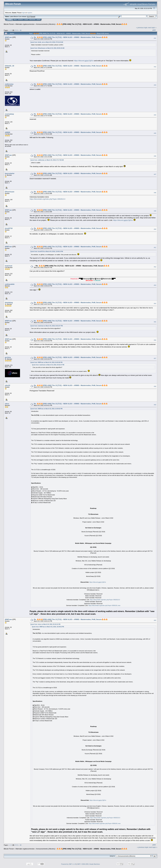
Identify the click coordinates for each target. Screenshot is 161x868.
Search (21, 20)
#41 (155, 38)
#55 (155, 322)
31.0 (28, 17)
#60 (155, 620)
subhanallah (10, 284)
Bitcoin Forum (9, 24)
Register (32, 20)
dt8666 (7, 132)
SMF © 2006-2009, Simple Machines (89, 864)
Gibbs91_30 (9, 66)
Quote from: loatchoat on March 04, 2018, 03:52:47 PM (47, 326)
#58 (155, 386)
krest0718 (9, 228)
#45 (155, 133)
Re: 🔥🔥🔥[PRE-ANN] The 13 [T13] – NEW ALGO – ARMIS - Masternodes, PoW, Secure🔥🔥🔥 (71, 37)
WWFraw (8, 37)
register (30, 13)
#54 (155, 304)
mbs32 (7, 385)
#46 (155, 156)
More (38, 20)
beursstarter (10, 173)
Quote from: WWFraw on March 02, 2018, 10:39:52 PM (46, 409)
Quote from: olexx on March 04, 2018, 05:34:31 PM (45, 624)
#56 (155, 340)
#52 (155, 267)
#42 (155, 67)
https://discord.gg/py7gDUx (84, 61)
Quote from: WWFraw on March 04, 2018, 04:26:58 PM (46, 362)
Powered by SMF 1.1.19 (69, 864)
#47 (155, 174)
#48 (155, 193)
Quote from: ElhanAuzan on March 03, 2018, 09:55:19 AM (47, 48)
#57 (155, 358)
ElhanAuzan (10, 192)
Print (154, 30)
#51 (155, 248)
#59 (155, 405)
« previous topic (142, 28)
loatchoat (9, 266)
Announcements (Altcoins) (46, 24)
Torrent (33, 17)
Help (15, 20)
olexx (7, 404)
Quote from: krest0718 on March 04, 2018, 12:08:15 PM (47, 252)
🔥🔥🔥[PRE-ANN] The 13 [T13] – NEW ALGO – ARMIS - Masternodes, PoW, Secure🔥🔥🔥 (92, 24)
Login (26, 20)
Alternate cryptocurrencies (25, 24)
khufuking (9, 302)
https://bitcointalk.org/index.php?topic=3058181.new (104, 605)
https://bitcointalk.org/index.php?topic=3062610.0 (47, 199)
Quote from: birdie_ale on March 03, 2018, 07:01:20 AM (47, 42)
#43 (155, 85)
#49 (155, 211)
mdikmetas (9, 84)
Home (9, 20)
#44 (155, 115)
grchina (8, 357)
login (24, 13)
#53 (155, 285)
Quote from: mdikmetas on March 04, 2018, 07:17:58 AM (47, 160)
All (21, 30)
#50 (155, 229)
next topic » (152, 28)
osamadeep (9, 114)
